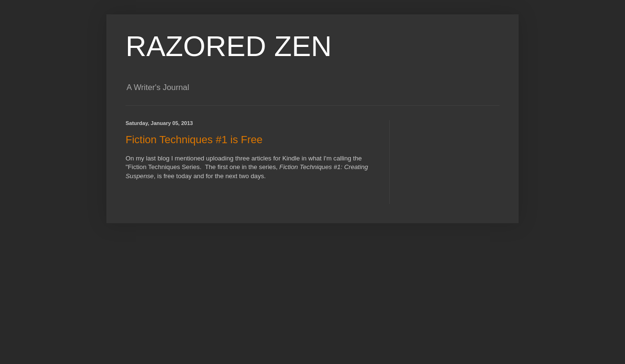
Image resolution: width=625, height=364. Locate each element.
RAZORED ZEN (229, 46)
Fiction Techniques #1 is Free (194, 140)
